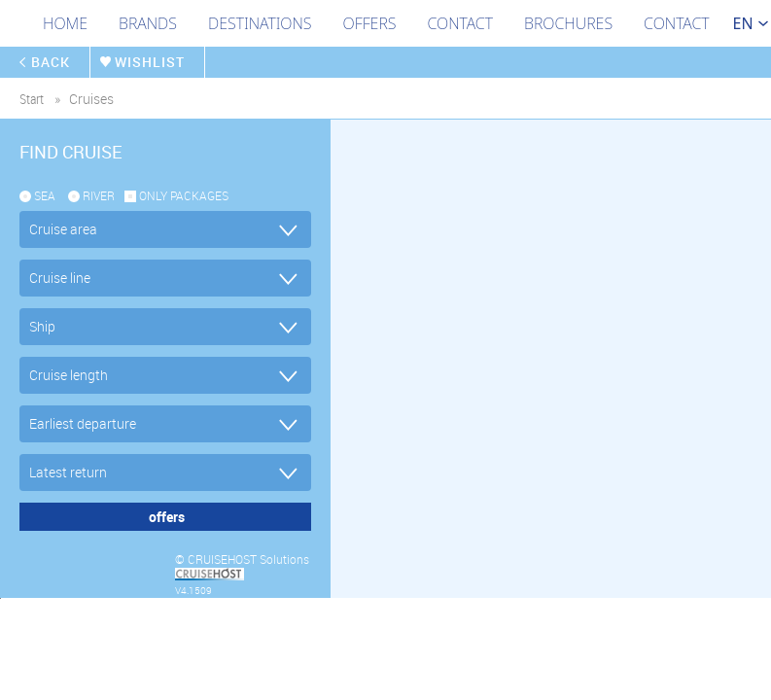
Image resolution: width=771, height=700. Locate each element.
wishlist (155, 62)
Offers (370, 23)
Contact (460, 23)
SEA (45, 195)
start (32, 99)
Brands (148, 23)
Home (65, 23)
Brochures (568, 23)
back (53, 62)
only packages (184, 195)
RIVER (99, 195)
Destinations (260, 23)
